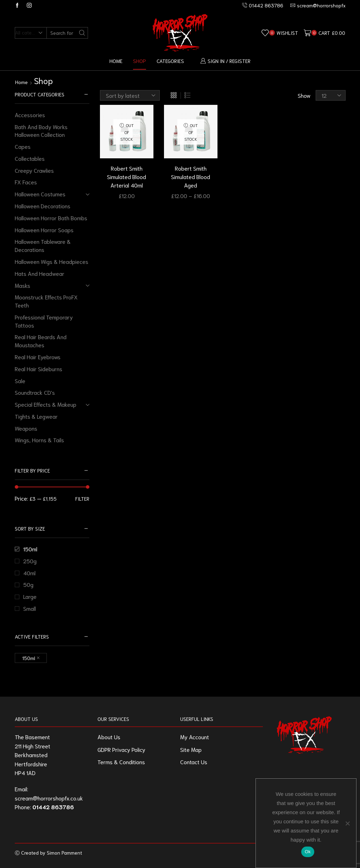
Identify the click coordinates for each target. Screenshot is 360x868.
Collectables (30, 158)
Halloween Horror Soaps (44, 230)
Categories (170, 61)
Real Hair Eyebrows (38, 357)
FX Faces (26, 182)
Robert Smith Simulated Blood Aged (191, 176)
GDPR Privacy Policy (121, 749)
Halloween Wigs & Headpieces (52, 261)
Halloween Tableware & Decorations (43, 245)
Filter (82, 499)
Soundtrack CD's (35, 392)
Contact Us (194, 762)
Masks (23, 285)
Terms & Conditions (121, 762)
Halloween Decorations (43, 206)
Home (116, 61)
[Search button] (82, 33)
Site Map (191, 749)
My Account (195, 737)
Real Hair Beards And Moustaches (41, 341)
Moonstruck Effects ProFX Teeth (46, 301)
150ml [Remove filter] (29, 658)
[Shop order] (130, 95)
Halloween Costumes (40, 194)
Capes (23, 146)
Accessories (30, 115)
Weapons (26, 428)
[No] (347, 823)
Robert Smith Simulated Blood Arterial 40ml (127, 176)
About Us (109, 737)
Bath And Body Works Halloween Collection (41, 131)
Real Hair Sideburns (39, 369)
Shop (140, 61)
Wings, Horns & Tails (39, 440)
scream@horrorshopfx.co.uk (49, 798)
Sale (20, 381)
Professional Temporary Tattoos (44, 321)
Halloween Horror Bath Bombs (51, 218)
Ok (308, 852)
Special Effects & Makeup (46, 404)
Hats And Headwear (40, 273)
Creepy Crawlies (34, 170)
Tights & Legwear (36, 416)
